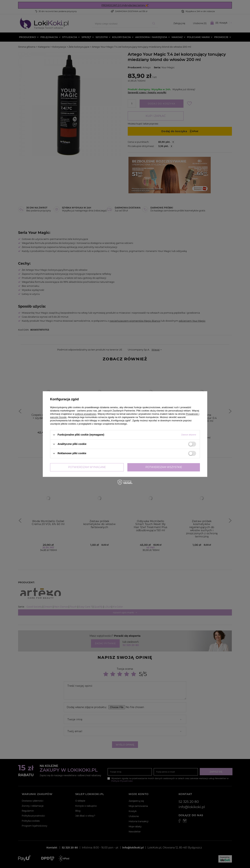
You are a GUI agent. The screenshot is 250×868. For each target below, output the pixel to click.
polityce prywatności (86, 414)
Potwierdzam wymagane (87, 467)
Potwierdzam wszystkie (164, 467)
